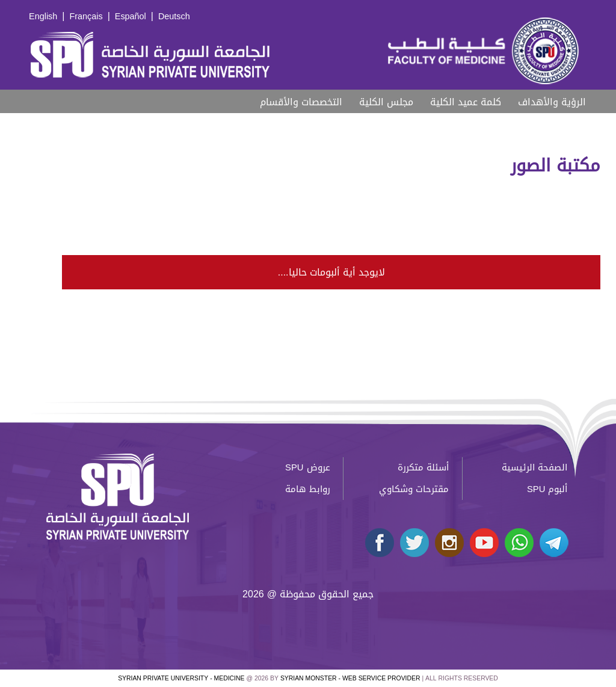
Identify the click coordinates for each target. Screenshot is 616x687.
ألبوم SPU (547, 489)
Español (131, 17)
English (43, 17)
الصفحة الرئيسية (534, 467)
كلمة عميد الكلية (466, 102)
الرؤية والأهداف (552, 102)
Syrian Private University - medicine (181, 678)
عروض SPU (307, 467)
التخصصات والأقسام (301, 102)
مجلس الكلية (386, 102)
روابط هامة (308, 489)
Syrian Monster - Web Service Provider (350, 678)
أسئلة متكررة (423, 467)
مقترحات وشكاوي (414, 489)
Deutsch (174, 17)
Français (86, 17)
